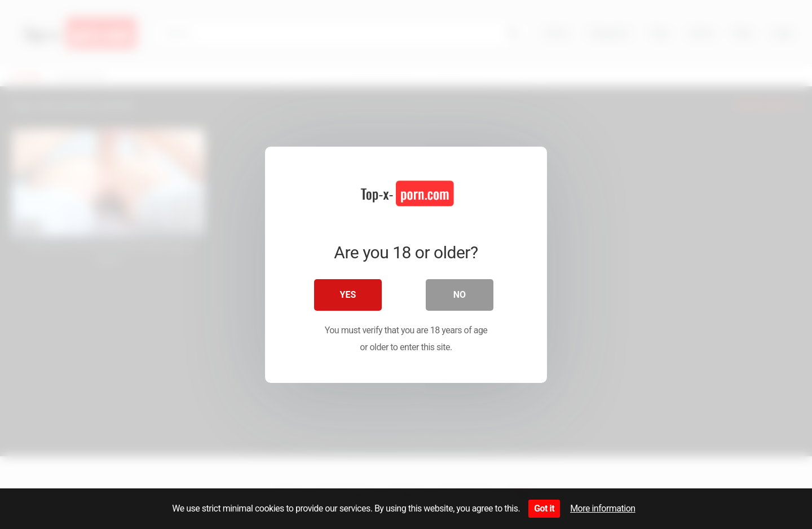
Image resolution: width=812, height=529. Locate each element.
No (460, 295)
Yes (348, 295)
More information (603, 508)
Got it (544, 508)
